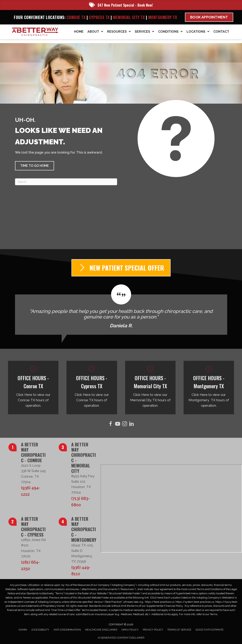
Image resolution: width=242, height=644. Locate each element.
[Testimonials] (121, 310)
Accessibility (40, 630)
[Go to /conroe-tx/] (33, 388)
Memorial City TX (130, 17)
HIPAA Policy (130, 630)
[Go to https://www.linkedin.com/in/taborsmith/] (132, 424)
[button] (35, 166)
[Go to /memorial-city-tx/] (150, 388)
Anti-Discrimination (67, 630)
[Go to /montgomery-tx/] (209, 388)
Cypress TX (99, 17)
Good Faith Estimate (210, 630)
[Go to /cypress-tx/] (92, 388)
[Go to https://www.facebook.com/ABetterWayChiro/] (111, 424)
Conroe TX (76, 17)
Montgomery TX (163, 17)
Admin (23, 630)
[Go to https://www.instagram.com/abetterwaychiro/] (125, 424)
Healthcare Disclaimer (101, 630)
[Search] (66, 182)
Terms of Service (179, 630)
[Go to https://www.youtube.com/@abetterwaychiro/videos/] (118, 424)
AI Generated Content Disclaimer (121, 638)
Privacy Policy (153, 630)
